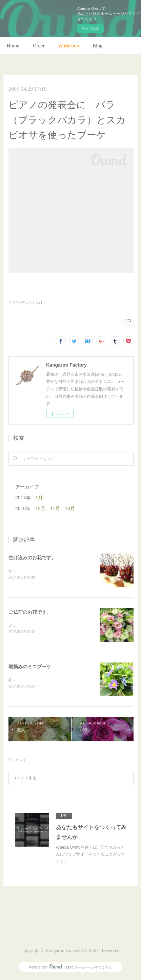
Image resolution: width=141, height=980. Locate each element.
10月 (70, 508)
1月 (39, 498)
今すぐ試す (90, 29)
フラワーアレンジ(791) (26, 302)
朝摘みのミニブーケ (30, 668)
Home (13, 46)
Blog (97, 46)
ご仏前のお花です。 (30, 613)
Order (39, 46)
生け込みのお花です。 (32, 558)
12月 (40, 508)
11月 (55, 508)
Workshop (69, 46)
